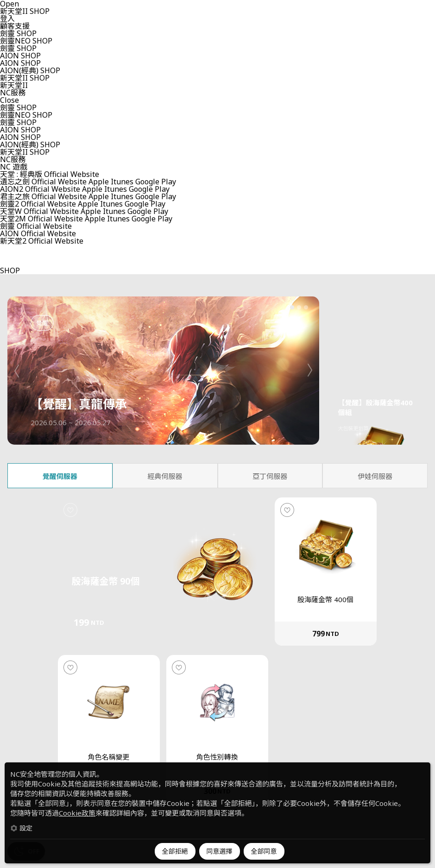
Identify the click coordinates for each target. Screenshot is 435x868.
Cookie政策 (77, 813)
